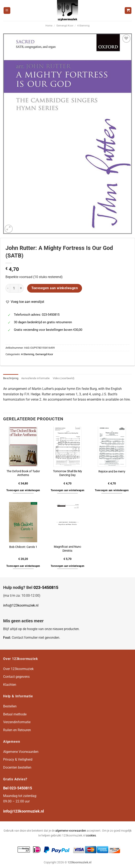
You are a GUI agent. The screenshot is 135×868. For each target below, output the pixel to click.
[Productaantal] (14, 288)
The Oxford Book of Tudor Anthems (23, 473)
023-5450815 (46, 587)
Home (49, 26)
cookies (91, 836)
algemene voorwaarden (71, 831)
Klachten (10, 685)
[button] (25, 302)
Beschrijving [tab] (11, 378)
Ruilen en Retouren (17, 730)
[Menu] (7, 11)
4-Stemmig (83, 26)
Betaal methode (15, 714)
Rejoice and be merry (112, 472)
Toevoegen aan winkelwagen (55, 288)
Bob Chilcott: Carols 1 (23, 547)
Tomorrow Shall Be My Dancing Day (67, 473)
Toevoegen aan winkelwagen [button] (23, 490)
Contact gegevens (16, 677)
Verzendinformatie (17, 722)
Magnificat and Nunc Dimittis (67, 549)
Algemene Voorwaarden (21, 752)
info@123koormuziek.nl (21, 605)
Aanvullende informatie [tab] (36, 378)
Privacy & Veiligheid (18, 759)
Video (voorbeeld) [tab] (64, 378)
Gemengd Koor (65, 26)
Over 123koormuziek (18, 669)
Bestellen (10, 706)
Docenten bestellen (17, 767)
